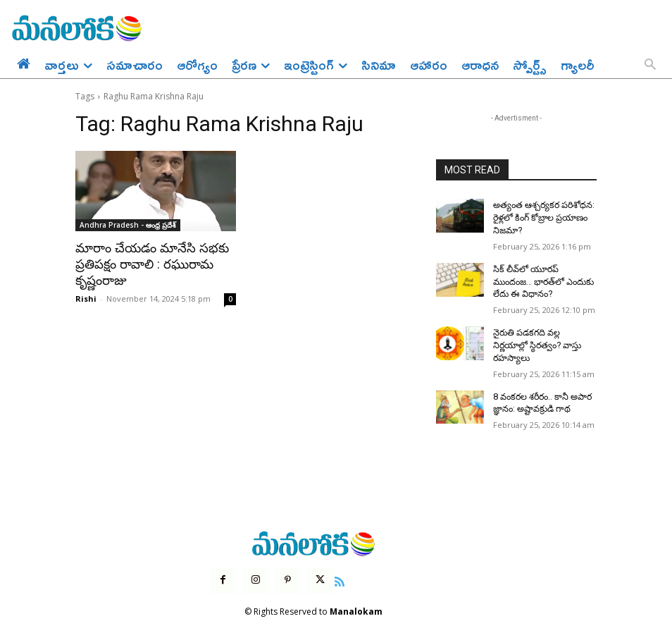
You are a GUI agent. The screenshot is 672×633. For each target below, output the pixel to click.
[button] (650, 66)
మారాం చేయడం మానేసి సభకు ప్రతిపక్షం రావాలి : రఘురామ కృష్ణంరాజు (147, 264)
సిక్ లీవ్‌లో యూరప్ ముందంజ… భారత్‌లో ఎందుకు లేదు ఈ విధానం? (542, 278)
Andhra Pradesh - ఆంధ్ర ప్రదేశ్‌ (128, 225)
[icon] (338, 560)
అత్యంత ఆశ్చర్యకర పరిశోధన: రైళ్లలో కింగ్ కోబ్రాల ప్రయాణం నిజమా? (542, 216)
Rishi (86, 296)
